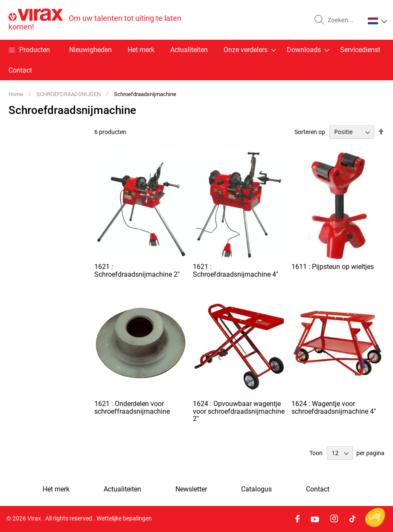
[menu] (196, 60)
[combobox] (343, 20)
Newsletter (191, 489)
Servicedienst (360, 50)
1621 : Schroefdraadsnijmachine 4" (236, 270)
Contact (20, 70)
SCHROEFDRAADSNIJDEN (69, 94)
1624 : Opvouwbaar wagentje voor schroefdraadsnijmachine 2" (239, 411)
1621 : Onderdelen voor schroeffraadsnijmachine (132, 408)
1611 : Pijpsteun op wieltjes (333, 267)
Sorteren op (310, 132)
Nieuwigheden (90, 50)
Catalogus (256, 489)
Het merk (141, 50)
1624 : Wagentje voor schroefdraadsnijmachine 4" (334, 408)
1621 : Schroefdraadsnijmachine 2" (137, 270)
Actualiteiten (189, 50)
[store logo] (103, 20)
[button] (377, 21)
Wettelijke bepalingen (124, 519)
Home (16, 94)
